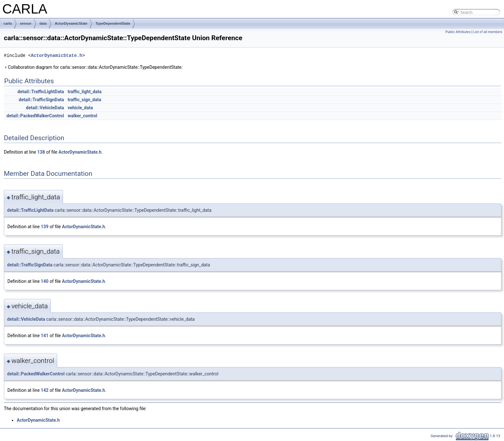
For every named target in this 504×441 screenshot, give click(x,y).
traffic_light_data (84, 92)
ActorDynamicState (71, 23)
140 (45, 281)
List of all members (488, 32)
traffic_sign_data (84, 100)
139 (45, 227)
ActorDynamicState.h (57, 55)
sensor (26, 23)
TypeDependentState (113, 23)
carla (8, 23)
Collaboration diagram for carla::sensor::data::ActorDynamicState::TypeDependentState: (93, 67)
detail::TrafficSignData (41, 100)
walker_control (82, 116)
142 (45, 390)
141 (45, 336)
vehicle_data (80, 108)
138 (41, 152)
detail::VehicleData (45, 108)
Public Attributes (458, 32)
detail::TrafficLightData (41, 92)
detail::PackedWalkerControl (35, 116)
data (43, 23)
